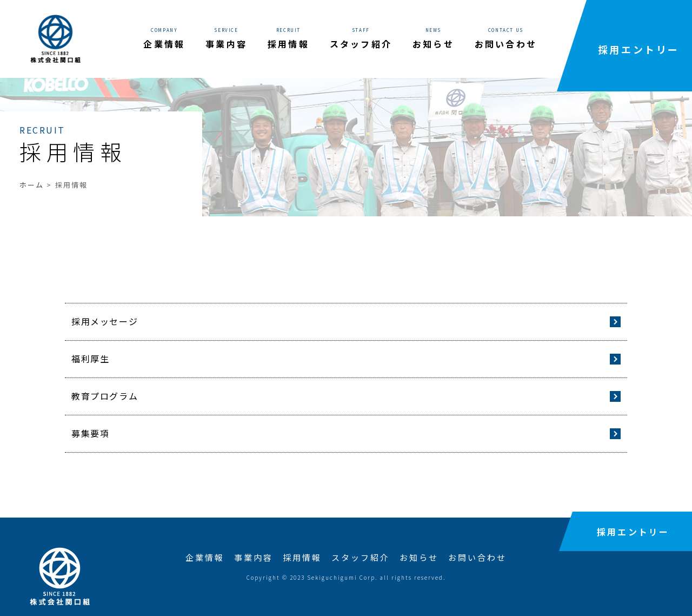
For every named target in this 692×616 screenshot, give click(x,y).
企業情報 (205, 557)
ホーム (32, 185)
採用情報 (302, 557)
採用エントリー (639, 49)
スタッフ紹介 (361, 557)
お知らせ (419, 557)
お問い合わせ (477, 557)
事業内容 (254, 557)
